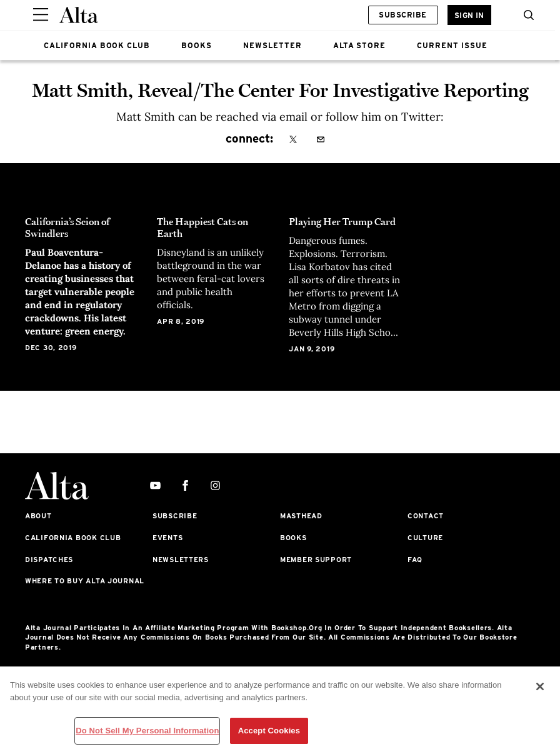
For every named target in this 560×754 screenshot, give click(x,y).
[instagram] (215, 486)
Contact (426, 516)
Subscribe (402, 15)
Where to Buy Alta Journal (85, 581)
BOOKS (197, 45)
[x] (293, 140)
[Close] (540, 686)
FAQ (415, 560)
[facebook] (185, 486)
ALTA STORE (360, 45)
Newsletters (181, 560)
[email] (321, 140)
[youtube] (155, 486)
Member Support (316, 560)
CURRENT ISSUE (452, 45)
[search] (526, 15)
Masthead (301, 516)
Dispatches (49, 560)
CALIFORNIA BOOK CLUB (97, 45)
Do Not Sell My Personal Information (147, 731)
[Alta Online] (79, 15)
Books (293, 538)
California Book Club (73, 538)
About (38, 516)
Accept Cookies (269, 731)
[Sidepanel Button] (41, 15)
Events (167, 538)
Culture (425, 538)
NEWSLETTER (272, 45)
